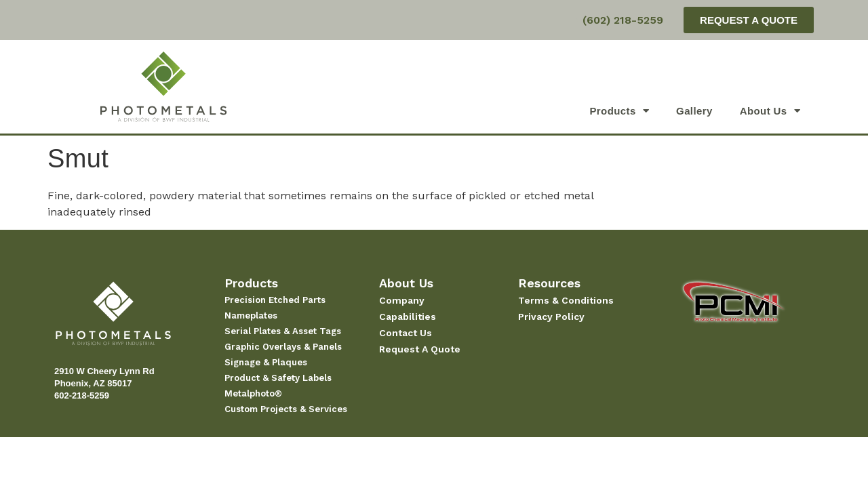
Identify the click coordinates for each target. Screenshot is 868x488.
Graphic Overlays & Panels (283, 347)
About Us (770, 111)
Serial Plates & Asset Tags (283, 331)
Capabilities (408, 317)
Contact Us (406, 333)
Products (619, 111)
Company (402, 300)
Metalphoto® (253, 393)
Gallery (694, 111)
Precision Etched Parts (275, 300)
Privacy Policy (551, 317)
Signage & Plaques (266, 362)
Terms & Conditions (566, 300)
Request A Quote (420, 349)
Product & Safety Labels (278, 378)
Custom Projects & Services (286, 409)
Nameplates (251, 316)
